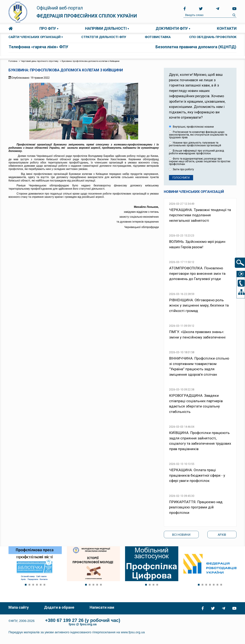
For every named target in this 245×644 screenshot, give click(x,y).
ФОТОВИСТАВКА (158, 37)
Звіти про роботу (181, 169)
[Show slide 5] (41, 585)
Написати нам (102, 607)
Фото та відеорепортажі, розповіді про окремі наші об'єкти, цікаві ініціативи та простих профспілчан (200, 161)
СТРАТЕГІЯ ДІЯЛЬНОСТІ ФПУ (104, 37)
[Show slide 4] (37, 585)
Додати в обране (59, 607)
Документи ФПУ (172, 28)
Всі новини (181, 535)
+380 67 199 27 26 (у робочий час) (83, 620)
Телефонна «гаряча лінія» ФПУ (38, 47)
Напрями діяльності (106, 28)
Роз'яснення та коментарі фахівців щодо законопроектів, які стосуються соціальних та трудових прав (198, 135)
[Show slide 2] (29, 585)
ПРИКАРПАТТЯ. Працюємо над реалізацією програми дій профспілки (196, 507)
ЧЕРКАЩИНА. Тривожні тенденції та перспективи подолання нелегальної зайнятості (200, 215)
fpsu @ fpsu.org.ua (83, 624)
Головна (11, 29)
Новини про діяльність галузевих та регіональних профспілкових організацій (195, 144)
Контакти (227, 28)
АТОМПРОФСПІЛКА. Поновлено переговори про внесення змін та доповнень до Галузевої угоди (197, 273)
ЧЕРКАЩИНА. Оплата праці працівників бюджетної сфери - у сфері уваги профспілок (197, 475)
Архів (222, 535)
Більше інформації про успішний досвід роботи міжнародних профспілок (197, 152)
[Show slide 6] (44, 585)
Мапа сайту (19, 607)
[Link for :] (35, 564)
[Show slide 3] (33, 585)
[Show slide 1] (26, 585)
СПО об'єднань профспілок (213, 37)
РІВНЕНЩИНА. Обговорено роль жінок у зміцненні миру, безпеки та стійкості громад (199, 305)
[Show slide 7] (221, 585)
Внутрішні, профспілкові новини (191, 127)
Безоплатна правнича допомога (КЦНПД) (196, 47)
